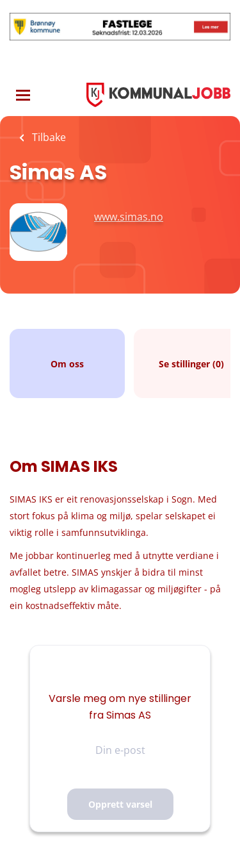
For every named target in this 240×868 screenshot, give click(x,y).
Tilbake (48, 137)
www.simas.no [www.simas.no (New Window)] (129, 217)
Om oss (67, 364)
